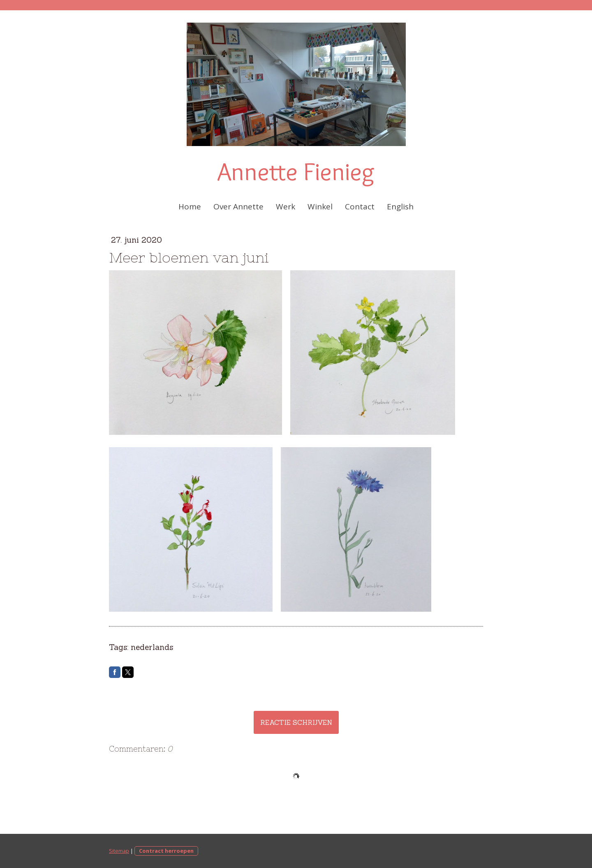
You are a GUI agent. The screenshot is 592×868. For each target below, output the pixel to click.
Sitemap (119, 851)
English (400, 207)
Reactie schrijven (296, 722)
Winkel (320, 207)
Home (190, 207)
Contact (360, 207)
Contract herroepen (166, 851)
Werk (286, 207)
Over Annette (238, 207)
